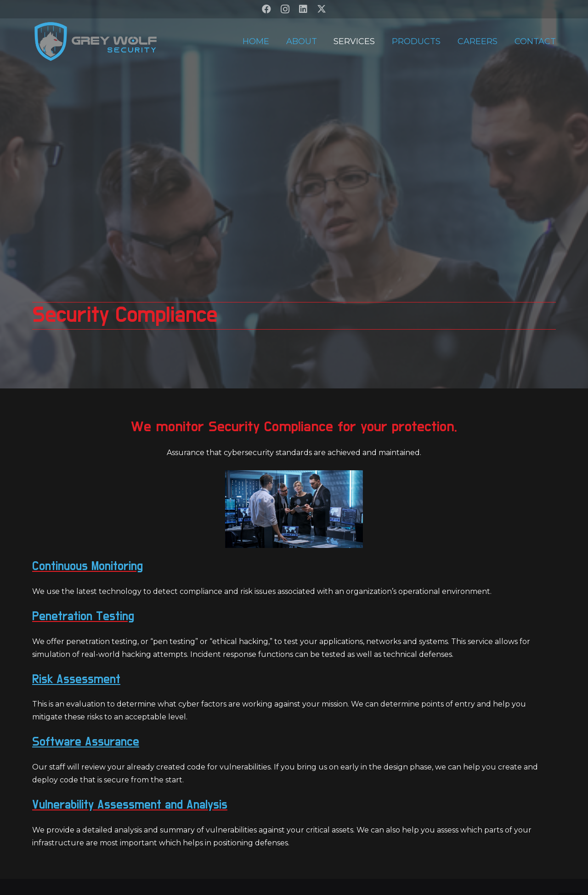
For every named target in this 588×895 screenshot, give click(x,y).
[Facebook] (266, 9)
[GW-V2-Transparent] (95, 41)
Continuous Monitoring (88, 566)
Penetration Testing (83, 616)
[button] (570, 877)
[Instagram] (285, 9)
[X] (322, 9)
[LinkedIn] (303, 9)
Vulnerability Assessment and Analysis (130, 805)
